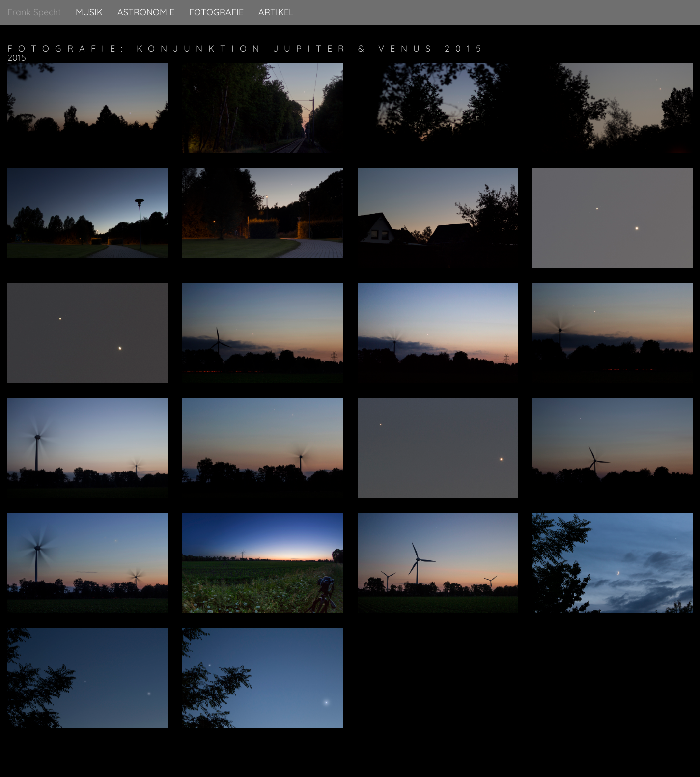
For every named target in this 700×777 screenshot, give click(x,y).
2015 (17, 58)
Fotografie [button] (216, 12)
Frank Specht (34, 12)
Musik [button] (89, 12)
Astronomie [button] (146, 12)
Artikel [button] (276, 12)
